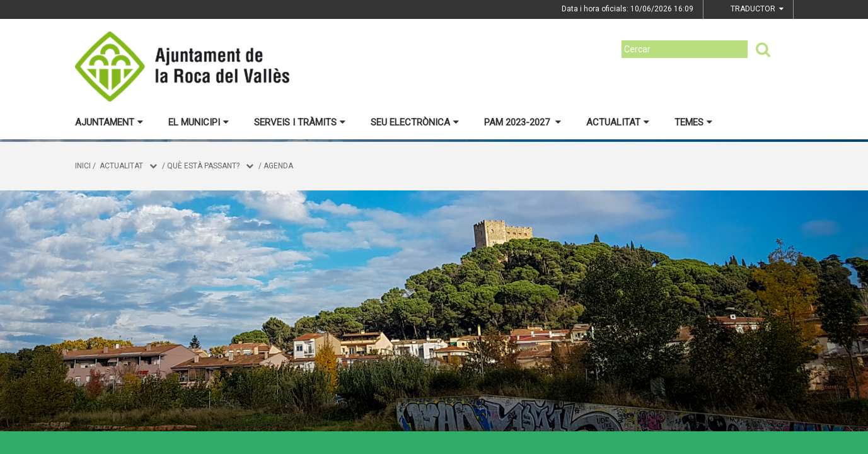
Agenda (278, 166)
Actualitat (618, 122)
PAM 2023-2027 (523, 122)
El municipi (199, 122)
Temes (693, 122)
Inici (83, 166)
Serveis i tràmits (300, 122)
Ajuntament (109, 122)
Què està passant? (203, 166)
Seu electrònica (415, 122)
